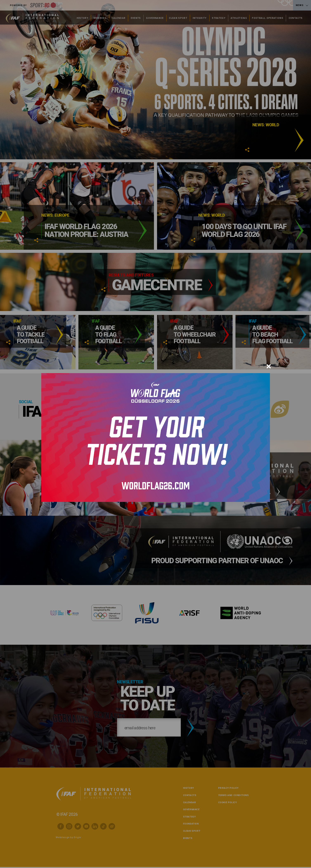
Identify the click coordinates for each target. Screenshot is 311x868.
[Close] (269, 366)
